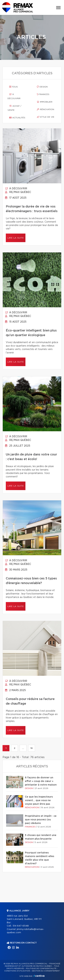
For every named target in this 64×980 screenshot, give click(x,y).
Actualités (17, 118)
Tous (13, 87)
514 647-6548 (21, 926)
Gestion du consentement (46, 971)
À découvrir (14, 96)
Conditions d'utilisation (17, 971)
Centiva (39, 976)
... (23, 748)
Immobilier (45, 102)
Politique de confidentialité (41, 969)
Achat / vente (14, 108)
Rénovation (45, 109)
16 (31, 748)
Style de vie (46, 117)
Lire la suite (16, 238)
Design (42, 87)
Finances (43, 94)
